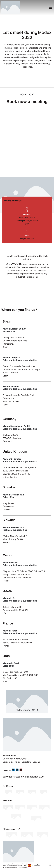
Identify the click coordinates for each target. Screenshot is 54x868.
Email (27, 236)
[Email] (27, 231)
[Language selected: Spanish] (38, 865)
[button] (51, 8)
